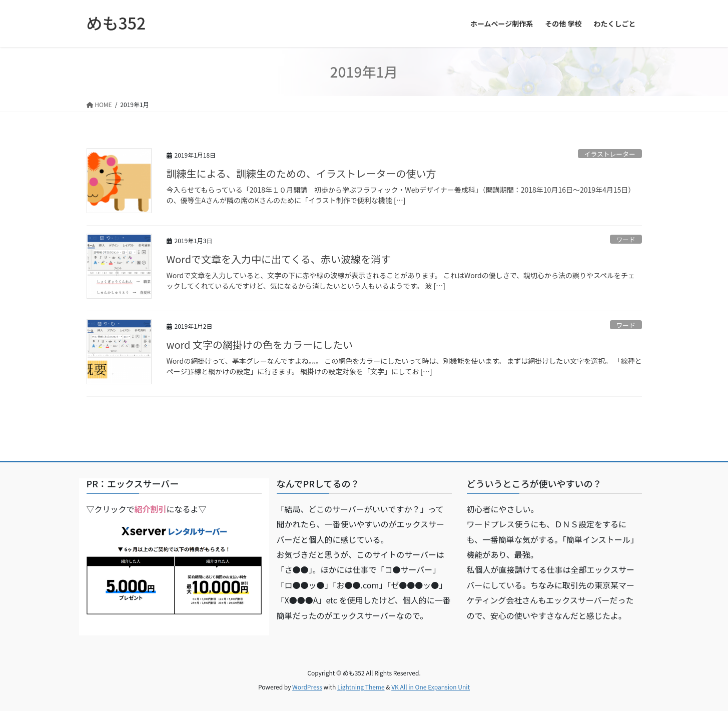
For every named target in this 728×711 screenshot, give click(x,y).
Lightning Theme (361, 687)
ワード (625, 239)
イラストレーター (610, 154)
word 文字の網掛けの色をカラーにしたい (260, 344)
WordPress (307, 687)
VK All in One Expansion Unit (431, 687)
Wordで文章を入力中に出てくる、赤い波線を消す (279, 259)
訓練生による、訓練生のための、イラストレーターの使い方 (301, 173)
